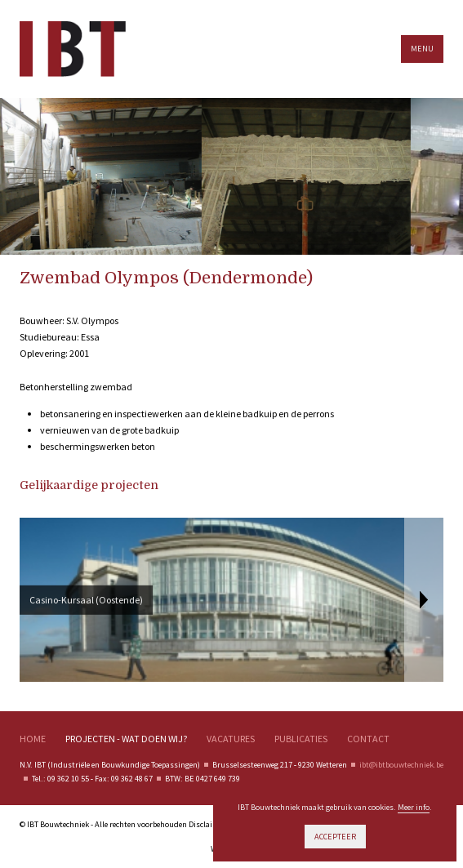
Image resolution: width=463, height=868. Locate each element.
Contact (368, 739)
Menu (422, 49)
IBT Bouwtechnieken (73, 49)
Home (33, 739)
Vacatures (231, 739)
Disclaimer (207, 824)
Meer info (414, 807)
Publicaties (301, 739)
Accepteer (335, 837)
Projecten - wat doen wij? (126, 739)
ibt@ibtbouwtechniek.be (401, 765)
